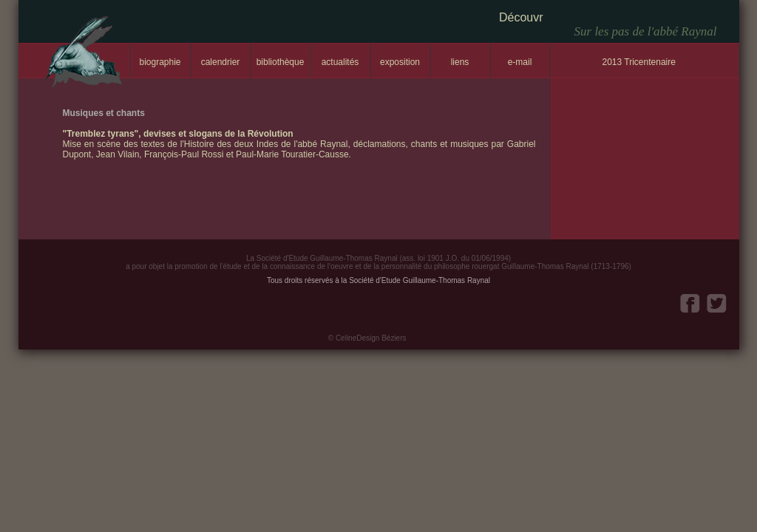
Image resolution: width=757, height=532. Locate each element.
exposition (400, 62)
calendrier (221, 62)
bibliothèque (281, 62)
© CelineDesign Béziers (367, 338)
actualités (340, 62)
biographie (160, 62)
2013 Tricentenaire (639, 62)
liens (460, 62)
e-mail (520, 62)
